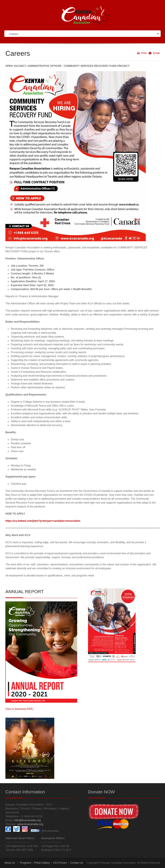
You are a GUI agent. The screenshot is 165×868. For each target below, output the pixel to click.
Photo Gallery (42, 863)
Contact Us (77, 863)
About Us (10, 863)
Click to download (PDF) (19, 709)
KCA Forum (60, 863)
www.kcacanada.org (30, 824)
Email (154, 53)
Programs (26, 863)
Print (142, 53)
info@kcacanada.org (27, 820)
